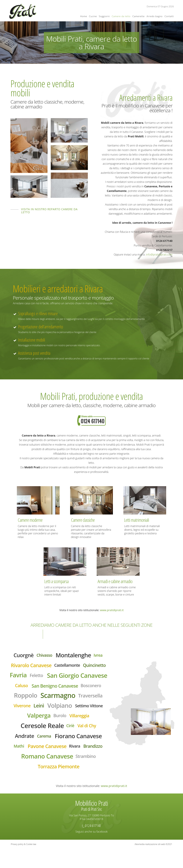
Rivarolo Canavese (43, 667)
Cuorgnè (21, 656)
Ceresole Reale (41, 742)
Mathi (15, 764)
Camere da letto (121, 16)
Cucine (93, 16)
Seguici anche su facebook (91, 851)
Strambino (88, 775)
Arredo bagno (155, 16)
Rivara (76, 764)
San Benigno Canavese (46, 699)
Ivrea (102, 656)
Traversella (93, 709)
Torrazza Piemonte (59, 785)
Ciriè (71, 742)
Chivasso (43, 656)
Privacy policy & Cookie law (23, 863)
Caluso (92, 688)
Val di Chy (89, 742)
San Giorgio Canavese (50, 688)
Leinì (37, 720)
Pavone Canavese (46, 764)
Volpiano (60, 720)
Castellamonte (82, 667)
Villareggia (81, 731)
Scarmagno (58, 709)
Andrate (22, 753)
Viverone (19, 720)
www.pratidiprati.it (112, 610)
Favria (63, 677)
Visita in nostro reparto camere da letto (49, 211)
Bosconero (85, 699)
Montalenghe (75, 656)
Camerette (139, 16)
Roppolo (23, 709)
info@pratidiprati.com (159, 254)
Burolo (60, 731)
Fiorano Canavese (80, 753)
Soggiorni (104, 16)
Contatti (169, 16)
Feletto (83, 677)
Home (84, 16)
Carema (43, 753)
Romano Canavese (46, 775)
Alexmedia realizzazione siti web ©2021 (153, 863)
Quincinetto (38, 677)
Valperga (37, 731)
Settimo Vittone (91, 721)
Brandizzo (96, 764)
